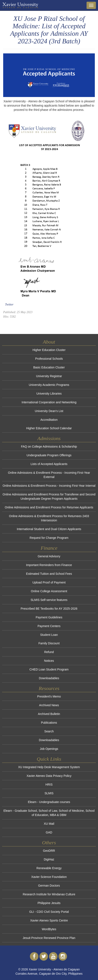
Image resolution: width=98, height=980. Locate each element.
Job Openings (49, 749)
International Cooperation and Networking (49, 402)
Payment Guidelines (49, 617)
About (49, 342)
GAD (49, 832)
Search (49, 731)
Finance (49, 548)
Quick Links (49, 759)
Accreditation (49, 420)
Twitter (9, 305)
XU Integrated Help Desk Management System (49, 767)
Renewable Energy (49, 868)
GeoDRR (49, 851)
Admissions (49, 438)
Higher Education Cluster (49, 350)
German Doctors (49, 886)
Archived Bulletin (49, 714)
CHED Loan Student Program (49, 669)
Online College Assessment (49, 591)
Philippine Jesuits (49, 903)
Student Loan (49, 635)
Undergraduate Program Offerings (49, 455)
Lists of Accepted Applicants (49, 464)
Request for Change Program (49, 538)
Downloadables (49, 678)
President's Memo (49, 696)
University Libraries (49, 394)
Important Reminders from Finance (49, 565)
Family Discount (49, 643)
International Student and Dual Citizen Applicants (49, 529)
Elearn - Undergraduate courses (49, 802)
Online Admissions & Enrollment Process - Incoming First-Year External (49, 475)
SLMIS (49, 793)
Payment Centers (49, 626)
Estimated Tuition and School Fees (49, 574)
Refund (49, 652)
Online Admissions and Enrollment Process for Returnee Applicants (49, 507)
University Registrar (49, 376)
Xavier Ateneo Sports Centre (49, 920)
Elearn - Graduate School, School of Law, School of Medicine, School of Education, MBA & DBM (49, 813)
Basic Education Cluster (49, 367)
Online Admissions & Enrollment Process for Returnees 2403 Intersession (49, 518)
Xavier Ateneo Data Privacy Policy (49, 776)
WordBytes (49, 929)
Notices (49, 661)
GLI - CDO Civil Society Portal (49, 912)
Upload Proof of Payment (49, 582)
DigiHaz (49, 859)
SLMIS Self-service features (49, 600)
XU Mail (49, 824)
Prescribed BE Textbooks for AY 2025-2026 (49, 609)
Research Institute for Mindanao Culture (49, 894)
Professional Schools (49, 359)
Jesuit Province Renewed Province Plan (49, 938)
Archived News (49, 705)
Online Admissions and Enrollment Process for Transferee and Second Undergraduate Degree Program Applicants (49, 496)
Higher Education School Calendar (49, 428)
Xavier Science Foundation (49, 877)
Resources (49, 688)
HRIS (49, 785)
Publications (49, 723)
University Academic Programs (49, 385)
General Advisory (49, 556)
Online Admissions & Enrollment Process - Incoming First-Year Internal (49, 486)
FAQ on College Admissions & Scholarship (49, 446)
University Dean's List (49, 411)
